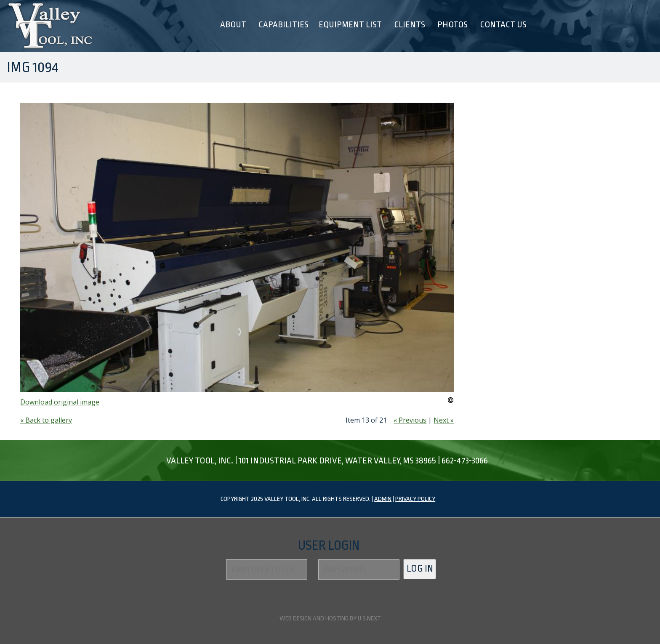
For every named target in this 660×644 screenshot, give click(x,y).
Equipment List (350, 24)
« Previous (410, 420)
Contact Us (503, 24)
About (233, 24)
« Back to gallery (46, 420)
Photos (452, 24)
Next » (444, 420)
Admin (383, 499)
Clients (410, 24)
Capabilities (283, 24)
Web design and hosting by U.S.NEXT (330, 619)
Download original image (60, 402)
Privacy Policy (415, 499)
